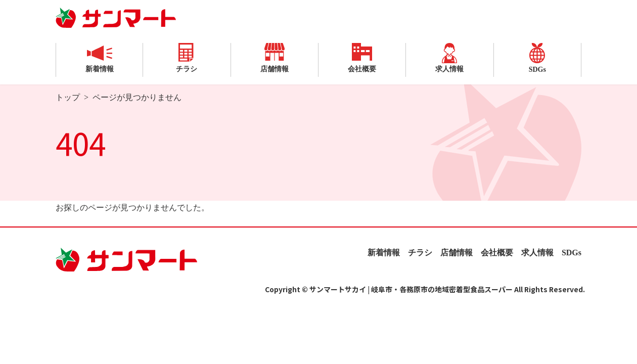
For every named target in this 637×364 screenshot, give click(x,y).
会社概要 (362, 58)
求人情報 (449, 58)
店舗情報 (275, 58)
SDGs (537, 58)
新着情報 (100, 58)
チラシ (187, 58)
